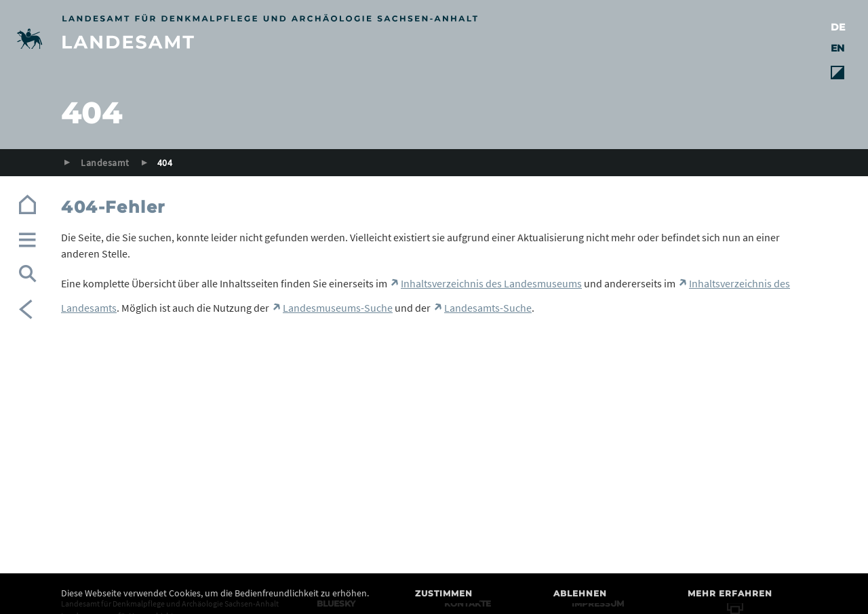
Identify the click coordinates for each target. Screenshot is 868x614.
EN (837, 48)
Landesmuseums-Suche (338, 308)
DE (838, 27)
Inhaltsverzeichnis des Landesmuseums (491, 283)
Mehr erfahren (730, 593)
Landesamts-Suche (488, 308)
